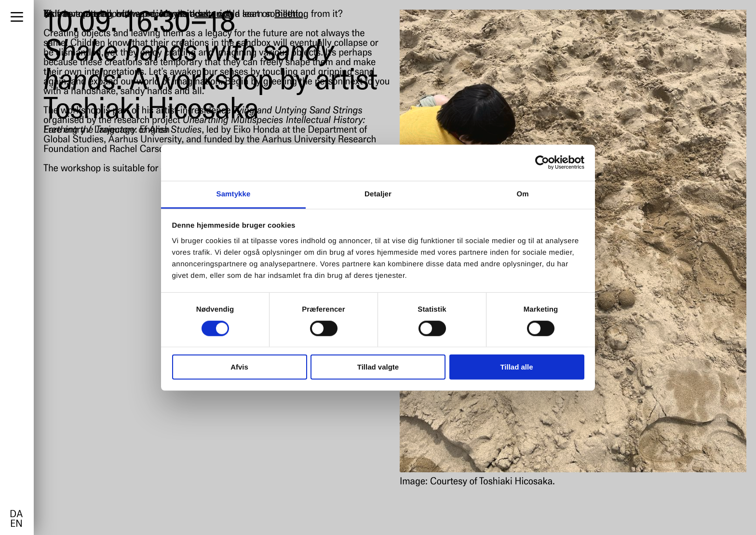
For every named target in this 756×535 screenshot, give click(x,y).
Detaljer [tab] (378, 194)
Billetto (289, 14)
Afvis (239, 367)
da (16, 515)
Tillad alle (516, 367)
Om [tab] (522, 194)
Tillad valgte (378, 367)
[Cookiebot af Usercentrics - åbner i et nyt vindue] (542, 163)
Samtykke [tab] (234, 194)
